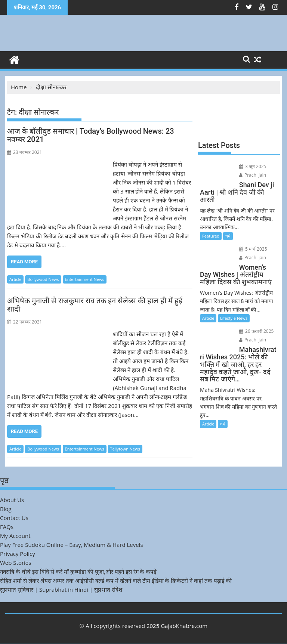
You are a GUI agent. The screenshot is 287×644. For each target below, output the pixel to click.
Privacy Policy (18, 554)
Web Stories (16, 563)
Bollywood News (43, 279)
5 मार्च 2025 (253, 249)
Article (15, 279)
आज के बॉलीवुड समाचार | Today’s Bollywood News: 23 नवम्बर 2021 (91, 135)
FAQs (7, 527)
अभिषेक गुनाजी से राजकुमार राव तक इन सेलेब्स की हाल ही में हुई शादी (95, 305)
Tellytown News (125, 449)
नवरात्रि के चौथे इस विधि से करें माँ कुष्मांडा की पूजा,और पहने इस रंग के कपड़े (78, 572)
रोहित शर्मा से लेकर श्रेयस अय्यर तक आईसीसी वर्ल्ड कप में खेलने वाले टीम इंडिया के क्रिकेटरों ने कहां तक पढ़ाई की (116, 580)
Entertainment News (85, 279)
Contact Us (14, 518)
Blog (6, 509)
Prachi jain (253, 175)
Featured (211, 236)
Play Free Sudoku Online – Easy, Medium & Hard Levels (72, 545)
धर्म (228, 236)
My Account (15, 536)
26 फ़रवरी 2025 (257, 331)
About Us (12, 500)
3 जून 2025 (253, 166)
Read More (24, 262)
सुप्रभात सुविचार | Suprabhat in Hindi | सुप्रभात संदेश (61, 589)
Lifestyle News (234, 318)
